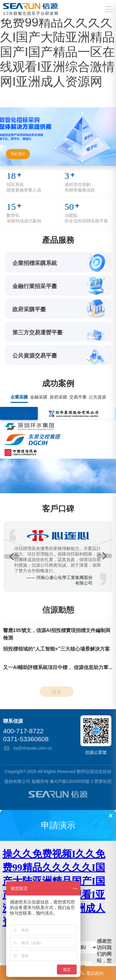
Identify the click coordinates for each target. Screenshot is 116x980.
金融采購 (39, 397)
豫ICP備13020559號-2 (71, 781)
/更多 (56, 692)
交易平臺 (78, 397)
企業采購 (19, 397)
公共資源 (97, 397)
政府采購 (58, 397)
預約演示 (18, 154)
